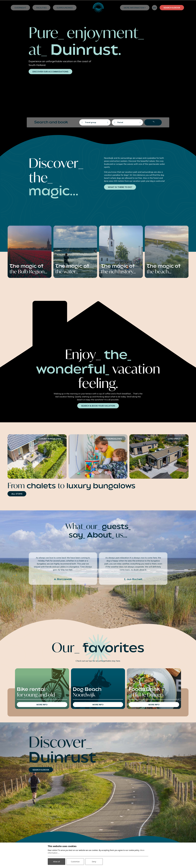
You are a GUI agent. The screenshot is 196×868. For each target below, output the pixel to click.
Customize (75, 862)
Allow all (56, 862)
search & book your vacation (98, 406)
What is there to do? (120, 187)
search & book (41, 770)
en (154, 8)
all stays (17, 494)
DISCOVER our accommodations (50, 72)
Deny (94, 862)
